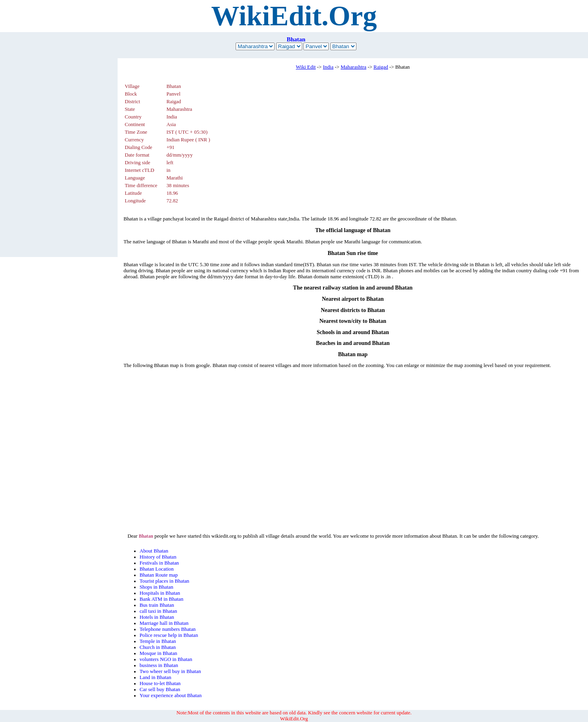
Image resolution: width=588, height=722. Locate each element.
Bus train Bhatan (157, 605)
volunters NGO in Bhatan (166, 659)
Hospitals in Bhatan (160, 593)
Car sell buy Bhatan (160, 689)
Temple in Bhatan (158, 641)
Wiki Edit (306, 67)
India (328, 67)
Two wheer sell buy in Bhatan (170, 671)
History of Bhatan (158, 557)
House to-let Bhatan (160, 683)
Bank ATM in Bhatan (162, 599)
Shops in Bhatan (157, 587)
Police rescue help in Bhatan (169, 635)
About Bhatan (154, 551)
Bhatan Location (157, 569)
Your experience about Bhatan (171, 695)
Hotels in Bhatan (157, 617)
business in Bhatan (159, 665)
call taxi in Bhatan (158, 611)
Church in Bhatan (158, 647)
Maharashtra (354, 67)
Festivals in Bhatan (159, 563)
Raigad (381, 67)
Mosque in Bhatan (159, 653)
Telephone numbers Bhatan (168, 629)
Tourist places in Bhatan (165, 581)
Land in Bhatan (156, 677)
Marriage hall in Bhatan (164, 623)
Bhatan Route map (159, 575)
